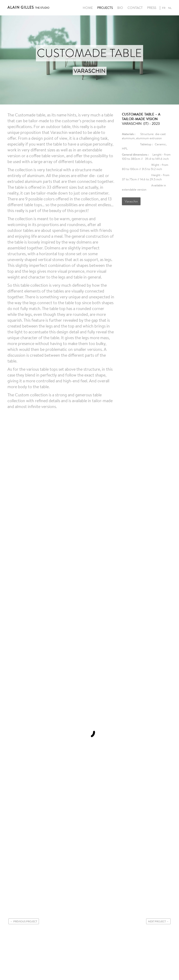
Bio (120, 8)
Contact (135, 8)
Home (88, 8)
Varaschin (131, 201)
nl (170, 8)
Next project (157, 921)
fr (164, 8)
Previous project (25, 921)
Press (152, 8)
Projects (105, 8)
